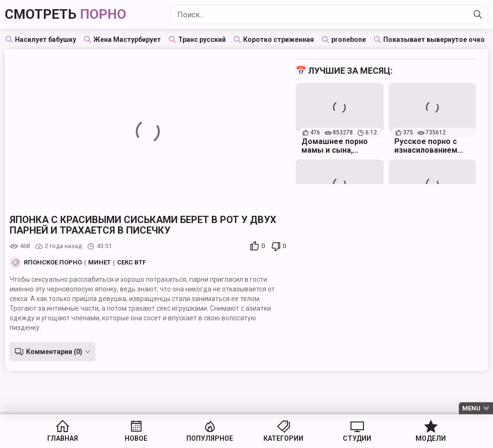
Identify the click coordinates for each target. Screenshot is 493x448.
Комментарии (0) (54, 352)
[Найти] (478, 14)
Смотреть (65, 14)
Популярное (210, 438)
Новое (136, 438)
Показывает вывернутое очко (434, 40)
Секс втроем (139, 263)
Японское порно (53, 263)
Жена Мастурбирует (127, 40)
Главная (63, 438)
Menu (471, 408)
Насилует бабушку (45, 40)
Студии (357, 438)
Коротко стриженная (279, 40)
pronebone (349, 40)
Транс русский (202, 40)
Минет (99, 263)
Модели (431, 438)
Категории (283, 438)
